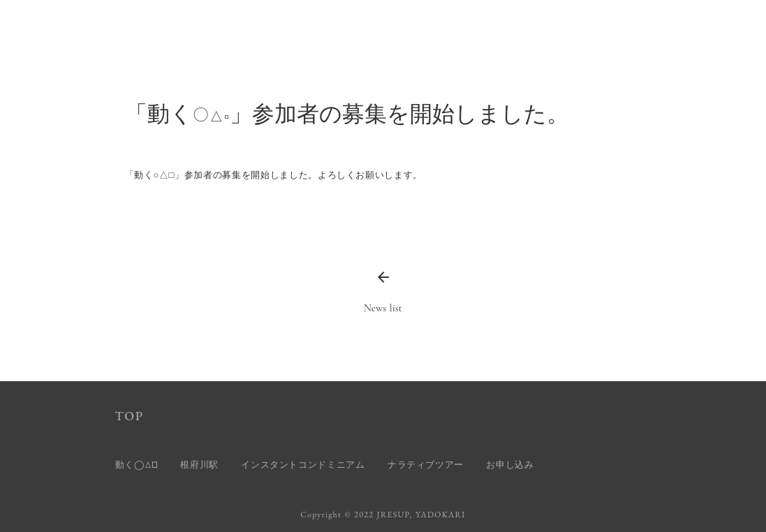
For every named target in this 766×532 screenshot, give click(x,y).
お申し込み (510, 465)
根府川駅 (199, 465)
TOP (130, 416)
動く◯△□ (137, 465)
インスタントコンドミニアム (303, 465)
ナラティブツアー (426, 465)
